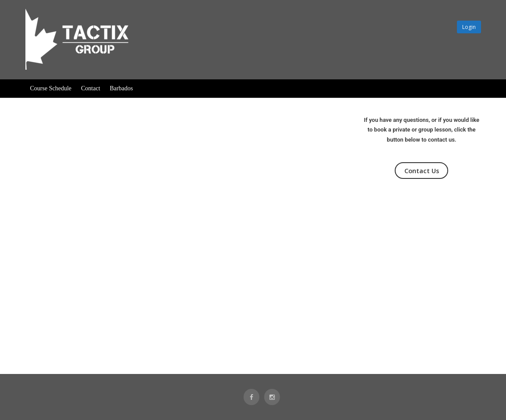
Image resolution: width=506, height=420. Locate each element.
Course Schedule (51, 88)
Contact (91, 88)
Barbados (122, 88)
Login (469, 27)
